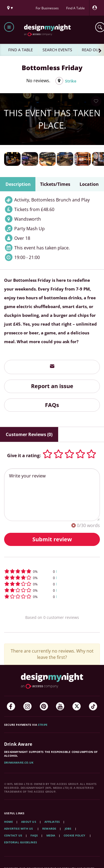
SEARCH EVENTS (57, 50)
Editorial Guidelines (21, 842)
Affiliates (52, 822)
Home (9, 822)
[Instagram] (27, 706)
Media (51, 835)
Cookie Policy (75, 835)
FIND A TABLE (21, 50)
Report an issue (52, 386)
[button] (52, 571)
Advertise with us (19, 829)
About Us (29, 822)
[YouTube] (60, 706)
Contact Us (13, 835)
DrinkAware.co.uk (19, 762)
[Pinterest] (44, 706)
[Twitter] (77, 706)
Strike (71, 81)
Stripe (43, 725)
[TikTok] (93, 706)
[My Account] (96, 8)
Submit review (52, 539)
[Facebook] (11, 706)
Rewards (49, 829)
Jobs (68, 829)
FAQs (52, 405)
